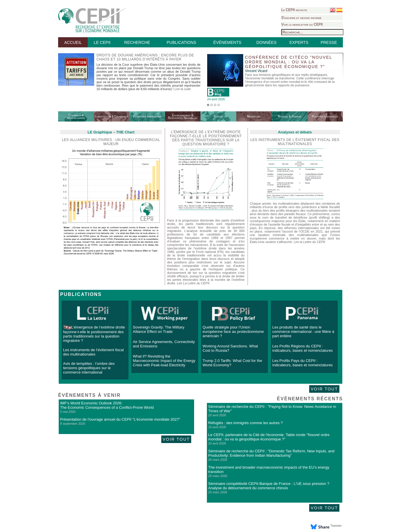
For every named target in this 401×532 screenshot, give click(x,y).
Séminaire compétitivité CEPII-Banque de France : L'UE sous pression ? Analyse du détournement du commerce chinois (269, 486)
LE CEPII (102, 42)
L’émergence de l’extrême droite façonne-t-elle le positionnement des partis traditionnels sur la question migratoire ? (94, 334)
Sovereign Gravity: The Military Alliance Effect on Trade (159, 329)
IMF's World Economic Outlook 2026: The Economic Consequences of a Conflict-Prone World (107, 405)
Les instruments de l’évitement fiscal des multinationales (295, 142)
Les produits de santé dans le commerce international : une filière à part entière (303, 332)
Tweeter (336, 526)
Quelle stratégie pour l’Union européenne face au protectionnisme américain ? (233, 332)
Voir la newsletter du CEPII (302, 24)
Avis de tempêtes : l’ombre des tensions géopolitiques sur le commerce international (89, 368)
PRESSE (329, 42)
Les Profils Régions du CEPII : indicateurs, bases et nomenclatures (302, 348)
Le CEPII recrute (294, 10)
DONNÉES (266, 42)
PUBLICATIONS (181, 42)
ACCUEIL (73, 42)
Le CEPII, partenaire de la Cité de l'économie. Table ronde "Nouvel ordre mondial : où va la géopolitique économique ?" (269, 437)
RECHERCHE (137, 42)
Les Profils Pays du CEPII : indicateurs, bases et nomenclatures (302, 363)
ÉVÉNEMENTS (227, 42)
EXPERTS (299, 42)
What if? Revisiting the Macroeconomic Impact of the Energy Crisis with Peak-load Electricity (164, 361)
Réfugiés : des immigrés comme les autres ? (246, 423)
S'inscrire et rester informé (301, 18)
